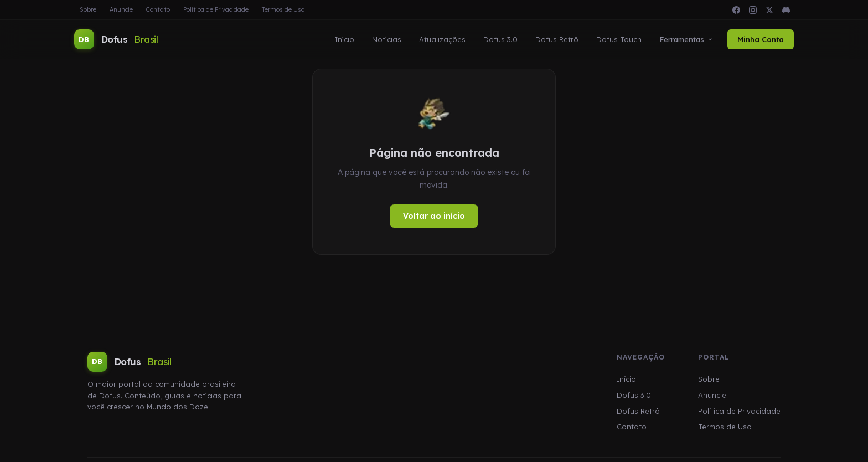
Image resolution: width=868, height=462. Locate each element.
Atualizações (442, 39)
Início (345, 39)
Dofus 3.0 (500, 39)
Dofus (116, 39)
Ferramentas (686, 39)
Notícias (387, 39)
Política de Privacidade (216, 9)
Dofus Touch (619, 39)
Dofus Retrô (557, 39)
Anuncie (121, 9)
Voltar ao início (434, 216)
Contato (158, 9)
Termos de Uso (283, 9)
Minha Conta (761, 39)
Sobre (88, 9)
